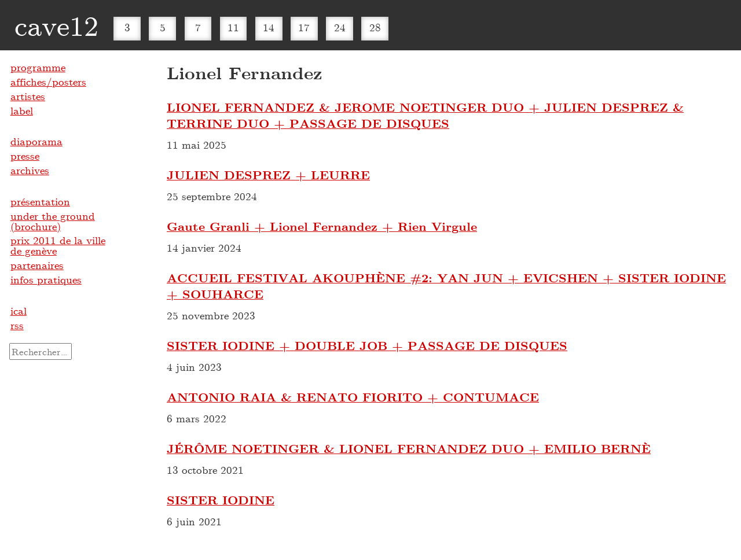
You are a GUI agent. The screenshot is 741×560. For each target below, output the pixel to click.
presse (25, 156)
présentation (40, 201)
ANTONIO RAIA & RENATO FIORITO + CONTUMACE (353, 397)
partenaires (37, 265)
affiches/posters (48, 82)
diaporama (36, 141)
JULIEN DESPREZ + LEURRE (268, 175)
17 (304, 27)
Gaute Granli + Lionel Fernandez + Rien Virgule (322, 226)
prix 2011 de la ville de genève (58, 245)
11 (233, 27)
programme (38, 67)
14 (269, 27)
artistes (28, 96)
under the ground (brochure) (53, 221)
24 (340, 27)
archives (30, 170)
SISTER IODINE (221, 500)
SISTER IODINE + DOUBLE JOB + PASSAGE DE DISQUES (367, 345)
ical (19, 311)
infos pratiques (46, 279)
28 (375, 27)
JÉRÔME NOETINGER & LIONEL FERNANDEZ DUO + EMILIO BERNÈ (409, 448)
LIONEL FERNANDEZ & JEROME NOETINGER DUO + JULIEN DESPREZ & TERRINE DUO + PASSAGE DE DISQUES (425, 115)
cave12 (56, 25)
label (22, 110)
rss (17, 325)
